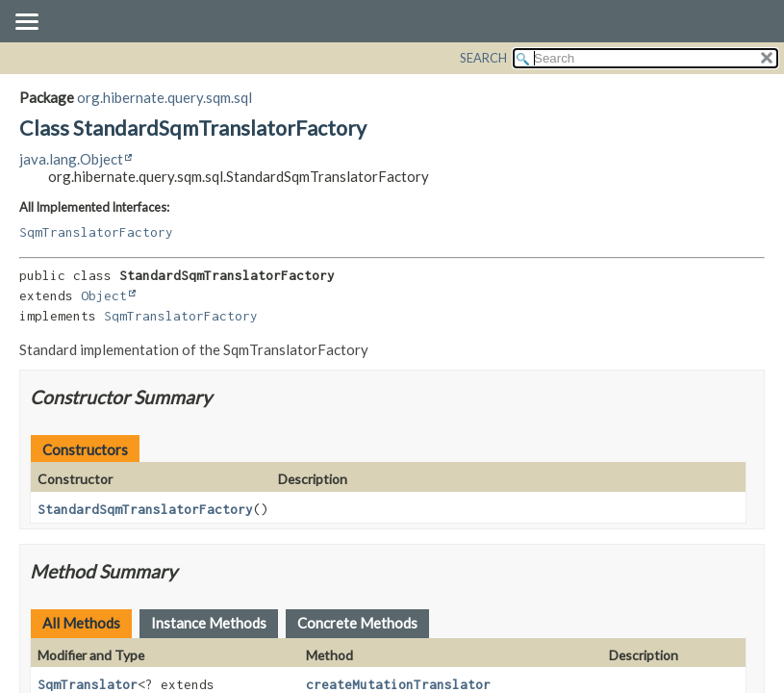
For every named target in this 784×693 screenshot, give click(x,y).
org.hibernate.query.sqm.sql (164, 97)
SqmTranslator (88, 684)
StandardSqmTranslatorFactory (145, 509)
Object (104, 295)
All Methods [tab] (81, 623)
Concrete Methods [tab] (357, 623)
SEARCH (483, 58)
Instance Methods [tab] (209, 623)
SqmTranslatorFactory (96, 232)
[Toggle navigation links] (26, 23)
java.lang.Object (71, 159)
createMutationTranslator (398, 684)
